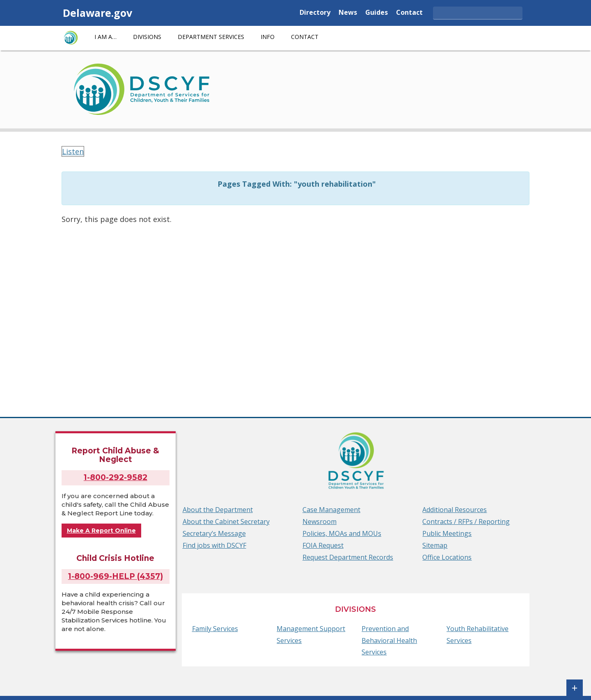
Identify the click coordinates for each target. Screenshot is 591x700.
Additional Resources (455, 510)
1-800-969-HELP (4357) (116, 576)
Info (268, 37)
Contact (409, 13)
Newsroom (320, 522)
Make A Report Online (101, 531)
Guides (377, 13)
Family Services (215, 629)
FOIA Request (323, 545)
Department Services (211, 37)
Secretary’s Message (214, 533)
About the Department (218, 510)
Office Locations (447, 557)
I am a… (105, 37)
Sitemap (435, 545)
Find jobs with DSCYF (214, 545)
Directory (315, 13)
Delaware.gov (97, 13)
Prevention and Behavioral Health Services (389, 641)
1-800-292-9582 (116, 477)
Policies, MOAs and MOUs (342, 533)
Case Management (331, 510)
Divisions (147, 37)
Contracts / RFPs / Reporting (466, 522)
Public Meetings (447, 533)
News (348, 13)
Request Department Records (348, 557)
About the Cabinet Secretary (226, 522)
